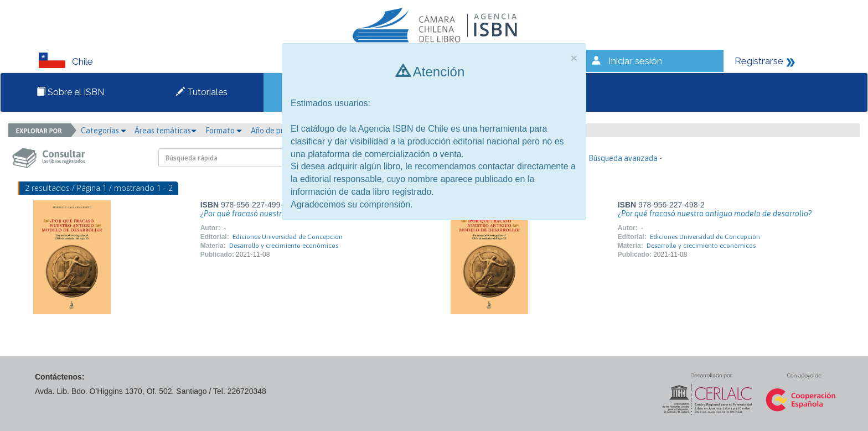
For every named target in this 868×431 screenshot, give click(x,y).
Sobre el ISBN (70, 92)
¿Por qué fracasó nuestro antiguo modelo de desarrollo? (715, 214)
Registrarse (759, 61)
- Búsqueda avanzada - (623, 158)
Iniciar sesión (635, 61)
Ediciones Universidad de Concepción (288, 237)
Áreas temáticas (166, 131)
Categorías (104, 131)
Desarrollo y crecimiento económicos (284, 246)
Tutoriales (202, 92)
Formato (224, 131)
